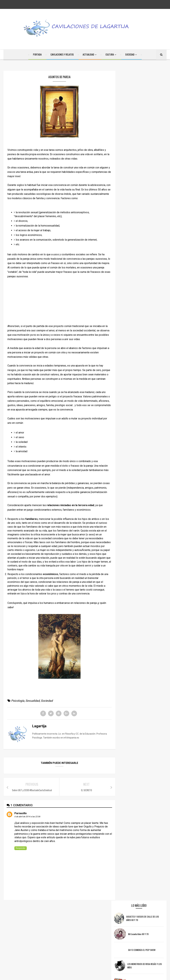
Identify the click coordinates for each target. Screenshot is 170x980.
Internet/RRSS (128, 949)
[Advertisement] (58, 302)
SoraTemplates (70, 975)
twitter (84, 918)
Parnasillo (21, 814)
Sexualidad (33, 701)
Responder (21, 849)
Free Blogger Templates (108, 975)
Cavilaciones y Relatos (132, 936)
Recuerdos (140, 956)
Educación (158, 943)
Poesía (154, 949)
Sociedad (47, 701)
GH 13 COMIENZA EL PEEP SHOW (148, 121)
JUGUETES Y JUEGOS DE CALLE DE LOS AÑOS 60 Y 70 (146, 89)
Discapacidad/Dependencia (135, 943)
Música (143, 949)
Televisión (139, 962)
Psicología (18, 701)
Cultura (151, 936)
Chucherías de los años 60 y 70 (148, 152)
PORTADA (37, 55)
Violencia (153, 962)
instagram (107, 918)
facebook (62, 918)
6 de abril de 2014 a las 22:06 (27, 817)
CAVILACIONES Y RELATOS (62, 55)
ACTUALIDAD (88, 55)
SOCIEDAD (130, 55)
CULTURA (110, 55)
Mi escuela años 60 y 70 (145, 105)
